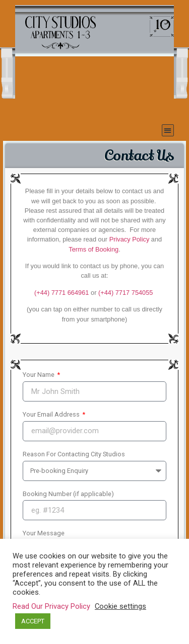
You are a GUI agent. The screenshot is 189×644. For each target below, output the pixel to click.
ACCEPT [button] (33, 621)
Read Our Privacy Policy (51, 606)
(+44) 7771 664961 (62, 293)
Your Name (39, 375)
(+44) (126, 293)
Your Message (44, 534)
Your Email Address (52, 415)
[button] (168, 131)
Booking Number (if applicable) (68, 494)
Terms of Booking (93, 249)
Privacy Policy (130, 239)
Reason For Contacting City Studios (74, 455)
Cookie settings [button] (120, 606)
